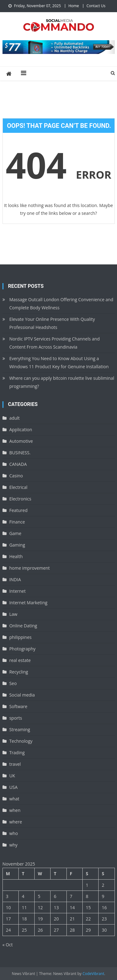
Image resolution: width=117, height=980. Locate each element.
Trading (17, 753)
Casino (16, 476)
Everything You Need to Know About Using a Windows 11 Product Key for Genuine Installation (59, 362)
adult (15, 418)
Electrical (18, 487)
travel (15, 764)
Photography (22, 649)
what (14, 799)
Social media (22, 695)
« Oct (8, 945)
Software (18, 706)
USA (14, 787)
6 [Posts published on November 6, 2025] (55, 896)
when (15, 810)
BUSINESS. (20, 453)
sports (16, 718)
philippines (21, 637)
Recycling (19, 672)
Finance (17, 522)
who (14, 833)
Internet (18, 591)
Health (16, 556)
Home (74, 6)
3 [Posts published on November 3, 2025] (7, 896)
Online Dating (23, 626)
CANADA (18, 464)
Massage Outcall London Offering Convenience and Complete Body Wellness (61, 304)
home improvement (30, 568)
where (16, 822)
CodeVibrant (93, 974)
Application (21, 430)
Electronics (20, 499)
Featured (19, 510)
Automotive (21, 441)
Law (13, 614)
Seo (13, 683)
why (13, 845)
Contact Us (96, 6)
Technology (21, 741)
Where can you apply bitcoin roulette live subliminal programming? (62, 382)
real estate (20, 660)
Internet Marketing (28, 603)
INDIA (15, 579)
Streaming (20, 729)
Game (15, 533)
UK (12, 776)
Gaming (17, 545)
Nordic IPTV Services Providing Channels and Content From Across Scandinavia (55, 343)
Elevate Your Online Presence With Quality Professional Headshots (52, 323)
